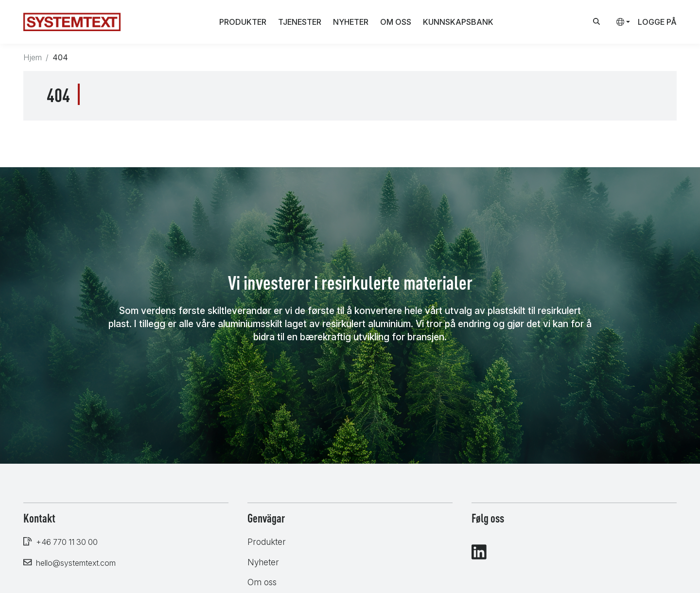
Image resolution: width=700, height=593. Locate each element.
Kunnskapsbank (458, 22)
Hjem (33, 57)
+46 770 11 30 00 (67, 542)
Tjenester (300, 22)
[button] (619, 22)
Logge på (657, 22)
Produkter (243, 22)
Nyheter (351, 22)
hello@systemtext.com (76, 563)
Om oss (396, 22)
